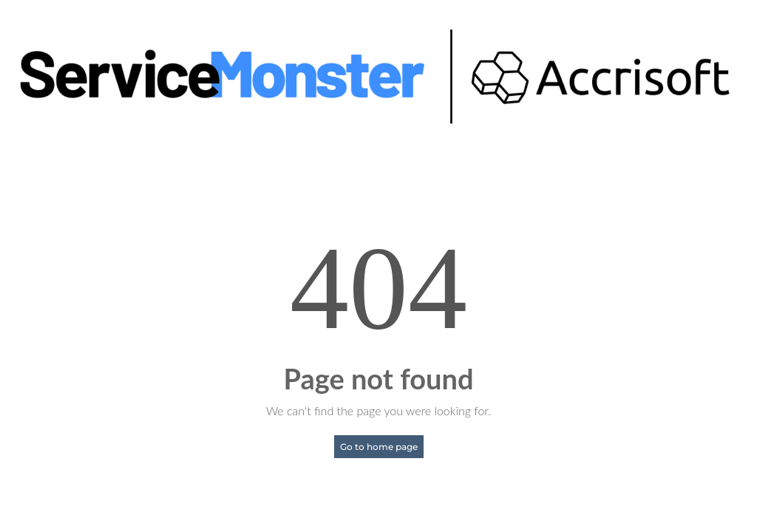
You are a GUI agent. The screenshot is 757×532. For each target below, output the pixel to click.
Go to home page (379, 447)
